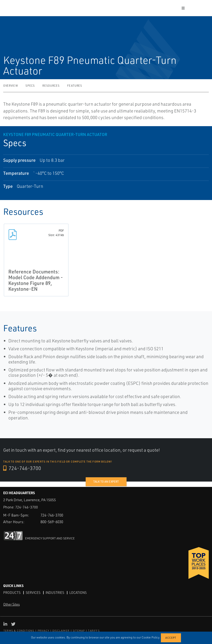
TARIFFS (94, 631)
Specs (30, 86)
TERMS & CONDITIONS (19, 631)
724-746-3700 (22, 468)
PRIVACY (43, 631)
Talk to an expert (106, 482)
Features (75, 86)
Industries (55, 592)
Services (33, 592)
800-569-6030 (53, 522)
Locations (79, 592)
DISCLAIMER (61, 631)
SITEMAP (79, 631)
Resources (51, 86)
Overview (10, 86)
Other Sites (11, 604)
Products (12, 592)
